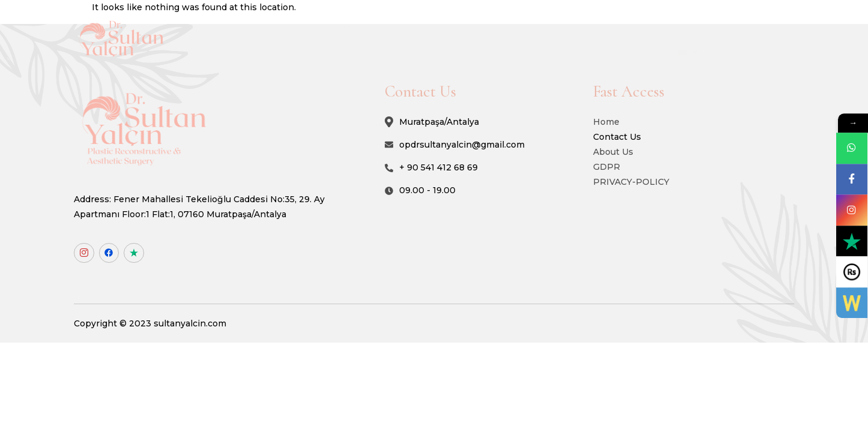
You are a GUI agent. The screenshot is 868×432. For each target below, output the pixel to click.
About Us (365, 29)
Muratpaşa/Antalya (465, 124)
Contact (720, 29)
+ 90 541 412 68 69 (464, 170)
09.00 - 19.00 (453, 193)
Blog (669, 29)
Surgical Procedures (592, 29)
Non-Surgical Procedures (469, 29)
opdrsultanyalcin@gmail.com (488, 147)
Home (302, 29)
